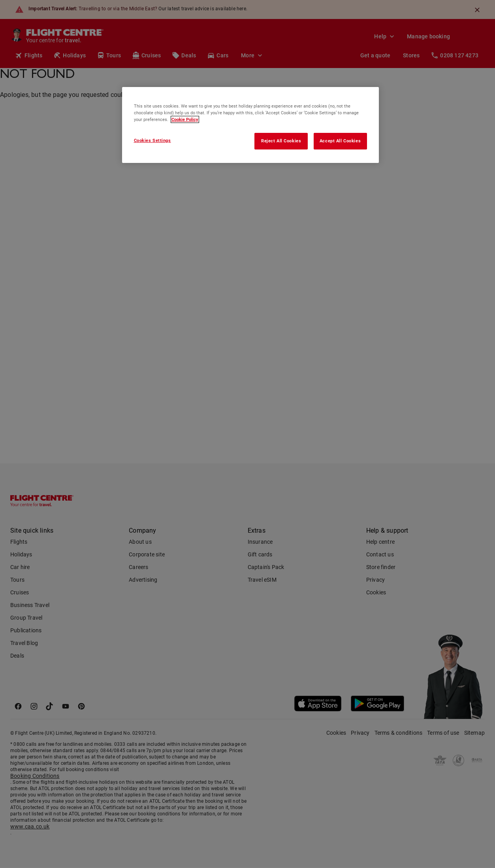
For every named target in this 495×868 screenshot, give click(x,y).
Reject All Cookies (281, 141)
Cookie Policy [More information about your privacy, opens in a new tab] (185, 119)
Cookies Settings (152, 140)
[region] (250, 125)
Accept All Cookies (340, 141)
